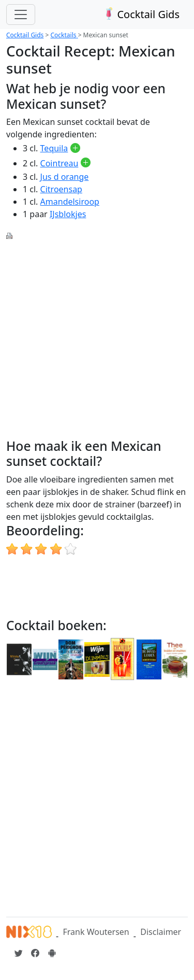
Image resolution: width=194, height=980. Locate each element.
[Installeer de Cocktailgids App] (52, 953)
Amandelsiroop (70, 202)
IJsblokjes (68, 214)
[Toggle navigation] (21, 15)
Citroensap (61, 189)
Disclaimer (161, 932)
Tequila (54, 148)
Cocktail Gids (140, 14)
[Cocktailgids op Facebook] (35, 953)
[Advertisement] (97, 338)
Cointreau (59, 163)
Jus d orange (65, 177)
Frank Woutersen (96, 932)
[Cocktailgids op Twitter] (19, 953)
